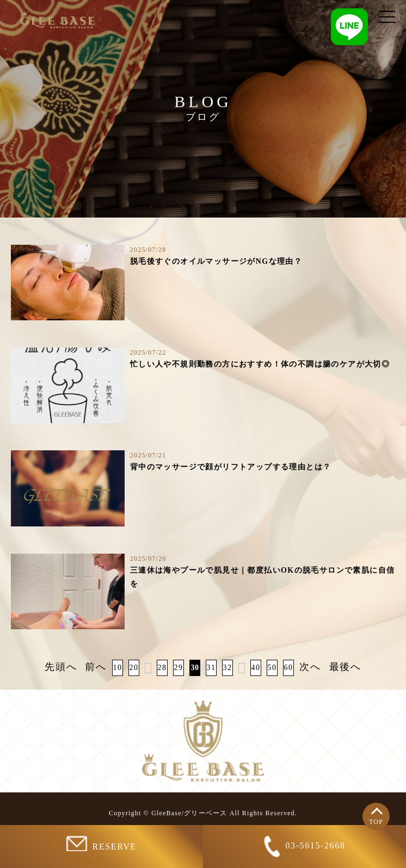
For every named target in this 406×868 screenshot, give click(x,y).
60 (289, 668)
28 (162, 668)
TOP (376, 822)
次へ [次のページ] (310, 667)
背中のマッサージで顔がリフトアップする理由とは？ (231, 467)
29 (179, 668)
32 (228, 668)
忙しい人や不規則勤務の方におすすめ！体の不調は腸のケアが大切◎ (260, 364)
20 (134, 668)
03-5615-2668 (305, 847)
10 (118, 668)
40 (256, 668)
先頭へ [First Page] (61, 667)
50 (272, 668)
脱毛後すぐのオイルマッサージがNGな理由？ (216, 261)
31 (211, 668)
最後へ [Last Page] (345, 667)
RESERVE (101, 844)
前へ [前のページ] (96, 667)
